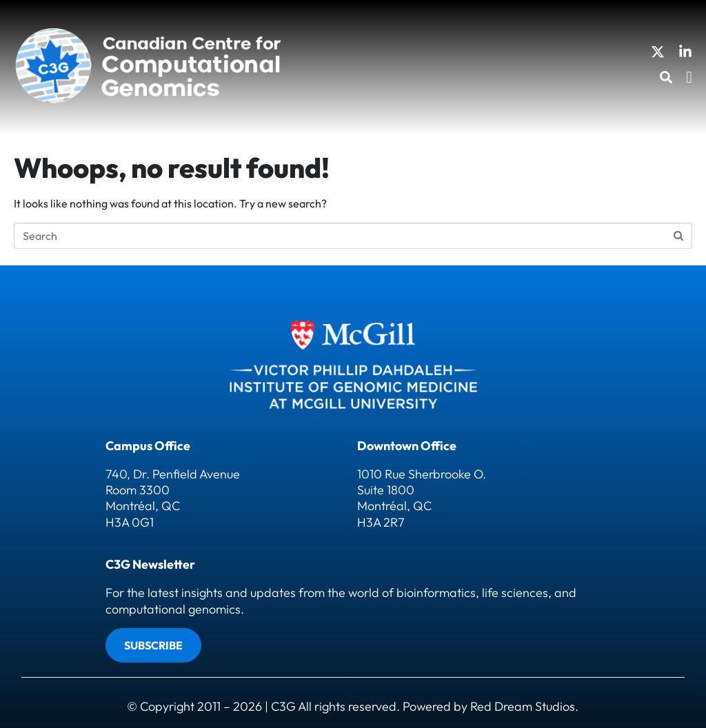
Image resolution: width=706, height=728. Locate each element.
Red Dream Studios (523, 706)
